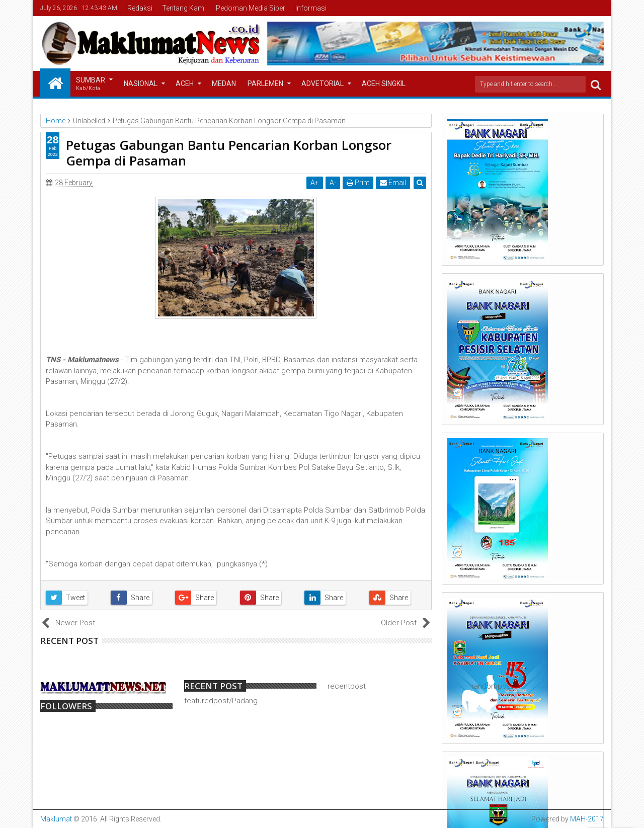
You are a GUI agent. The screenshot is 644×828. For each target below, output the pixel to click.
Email (393, 183)
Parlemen (265, 84)
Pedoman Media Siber (251, 8)
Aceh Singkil (384, 84)
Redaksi (140, 8)
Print (358, 183)
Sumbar (91, 84)
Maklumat (56, 819)
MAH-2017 (587, 819)
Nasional (141, 84)
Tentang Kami (184, 8)
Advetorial (323, 84)
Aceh (185, 84)
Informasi (311, 8)
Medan (224, 84)
